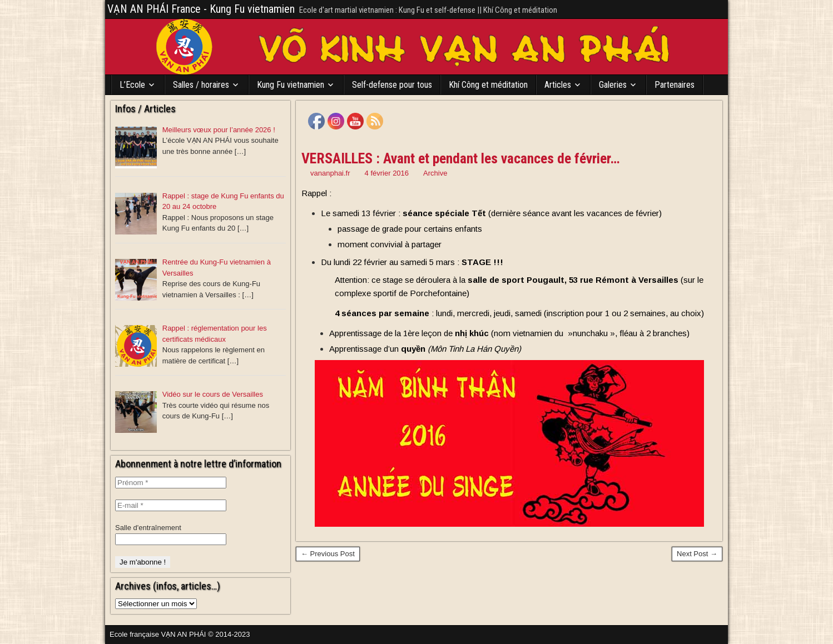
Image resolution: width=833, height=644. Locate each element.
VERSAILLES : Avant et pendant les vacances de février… (460, 158)
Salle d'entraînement (148, 528)
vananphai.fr (330, 173)
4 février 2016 (387, 173)
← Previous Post (328, 554)
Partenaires (675, 85)
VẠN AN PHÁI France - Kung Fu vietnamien (201, 9)
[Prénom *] (171, 483)
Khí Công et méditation (488, 85)
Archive (435, 173)
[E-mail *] (171, 505)
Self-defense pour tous (392, 85)
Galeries (613, 85)
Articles (558, 85)
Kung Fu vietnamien (291, 85)
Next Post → (697, 554)
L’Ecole (132, 85)
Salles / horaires (201, 85)
